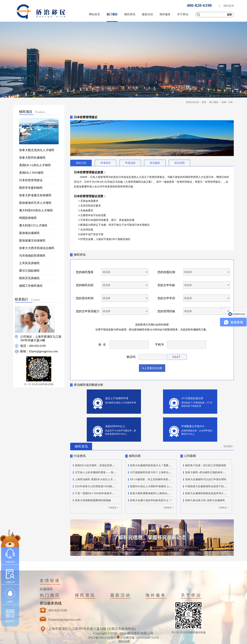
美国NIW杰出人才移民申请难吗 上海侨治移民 (156, 486)
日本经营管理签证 (31, 180)
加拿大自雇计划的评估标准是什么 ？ (151, 500)
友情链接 (50, 581)
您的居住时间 (85, 298)
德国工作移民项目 (31, 286)
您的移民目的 (85, 285)
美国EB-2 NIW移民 (31, 173)
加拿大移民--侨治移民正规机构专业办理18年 (210, 472)
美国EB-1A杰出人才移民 (35, 165)
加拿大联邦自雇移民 (32, 158)
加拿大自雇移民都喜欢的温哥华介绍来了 (208, 493)
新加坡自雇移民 (29, 233)
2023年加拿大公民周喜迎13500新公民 (96, 486)
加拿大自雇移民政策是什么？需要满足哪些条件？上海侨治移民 (166, 465)
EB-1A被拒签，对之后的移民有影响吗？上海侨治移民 (161, 479)
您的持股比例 (166, 272)
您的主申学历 (166, 298)
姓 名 (102, 345)
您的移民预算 (85, 272)
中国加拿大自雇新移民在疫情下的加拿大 (208, 486)
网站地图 (124, 642)
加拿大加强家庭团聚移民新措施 (93, 500)
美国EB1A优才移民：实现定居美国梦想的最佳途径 (104, 465)
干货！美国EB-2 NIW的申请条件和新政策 (98, 493)
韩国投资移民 (28, 218)
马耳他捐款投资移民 (32, 256)
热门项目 (214, 102)
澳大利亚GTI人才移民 (33, 225)
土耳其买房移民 (29, 263)
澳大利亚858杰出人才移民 (36, 210)
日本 (231, 102)
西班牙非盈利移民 (31, 188)
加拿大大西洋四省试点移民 (37, 248)
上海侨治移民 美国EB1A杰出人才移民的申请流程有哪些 (107, 479)
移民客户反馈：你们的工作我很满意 (206, 465)
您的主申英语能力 (88, 311)
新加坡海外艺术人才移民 (35, 203)
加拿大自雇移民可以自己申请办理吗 (206, 479)
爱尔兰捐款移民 (29, 271)
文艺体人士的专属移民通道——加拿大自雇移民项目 (104, 472)
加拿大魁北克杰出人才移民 (37, 150)
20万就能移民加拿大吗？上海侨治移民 (152, 472)
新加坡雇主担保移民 (32, 240)
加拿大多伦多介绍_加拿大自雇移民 (205, 500)
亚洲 (224, 102)
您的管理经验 (166, 311)
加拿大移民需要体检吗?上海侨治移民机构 (154, 493)
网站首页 (94, 14)
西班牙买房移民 (29, 278)
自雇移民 (46, 589)
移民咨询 (229, 6)
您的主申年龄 (166, 285)
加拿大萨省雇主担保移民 (35, 195)
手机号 (160, 345)
